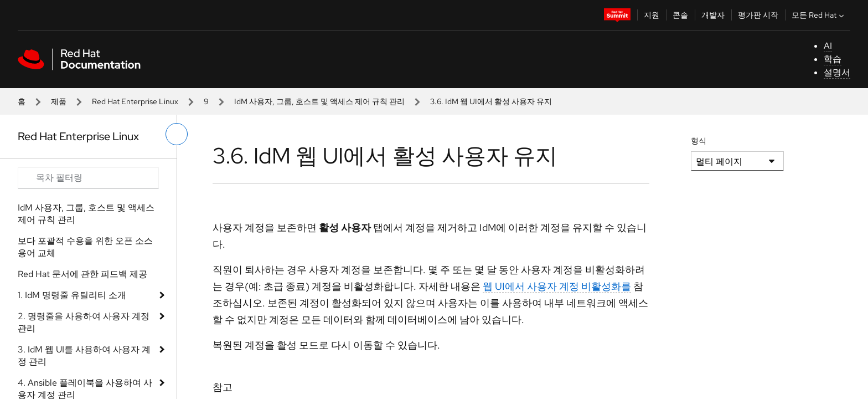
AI (828, 46)
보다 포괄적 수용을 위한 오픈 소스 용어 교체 (85, 247)
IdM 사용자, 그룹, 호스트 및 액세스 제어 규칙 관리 (319, 101)
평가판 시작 (758, 15)
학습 (833, 59)
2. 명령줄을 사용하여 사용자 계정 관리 (84, 322)
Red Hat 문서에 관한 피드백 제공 (82, 274)
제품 (59, 101)
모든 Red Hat (819, 15)
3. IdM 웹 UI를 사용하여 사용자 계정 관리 (84, 355)
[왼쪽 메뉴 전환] (177, 134)
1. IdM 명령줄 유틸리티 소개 (72, 295)
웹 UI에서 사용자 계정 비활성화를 (557, 286)
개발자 (713, 15)
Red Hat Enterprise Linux (135, 101)
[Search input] (88, 178)
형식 (699, 141)
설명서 (837, 72)
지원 (652, 15)
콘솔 (680, 15)
